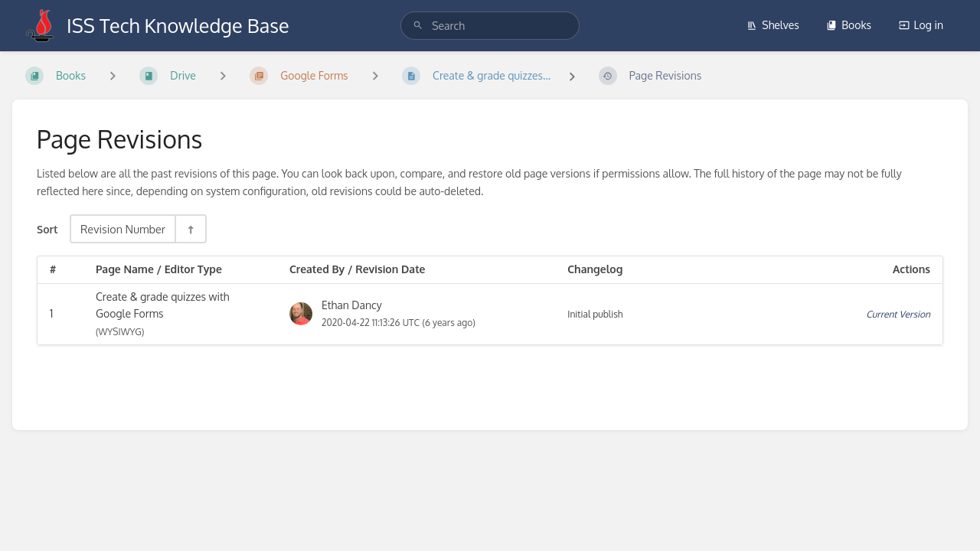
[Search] (418, 26)
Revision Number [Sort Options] (123, 229)
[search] (490, 26)
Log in (921, 25)
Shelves (773, 25)
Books (849, 25)
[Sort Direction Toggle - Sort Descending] (190, 229)
